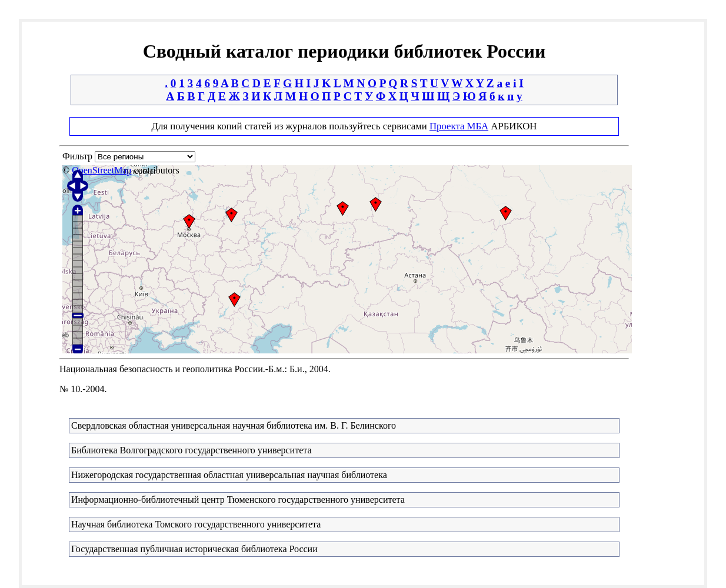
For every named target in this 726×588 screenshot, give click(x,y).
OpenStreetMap (101, 170)
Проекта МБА (459, 126)
